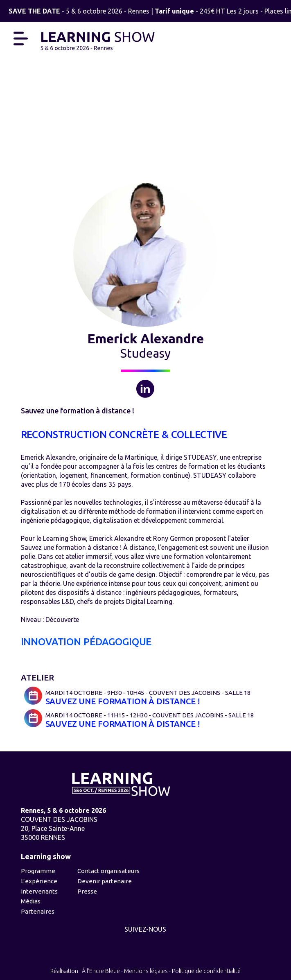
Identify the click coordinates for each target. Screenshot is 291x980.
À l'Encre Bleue (101, 971)
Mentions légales (146, 971)
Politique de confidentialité (206, 971)
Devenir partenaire (105, 881)
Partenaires (38, 911)
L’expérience (39, 881)
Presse (87, 891)
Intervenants (39, 891)
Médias (31, 901)
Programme (38, 871)
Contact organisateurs (108, 871)
